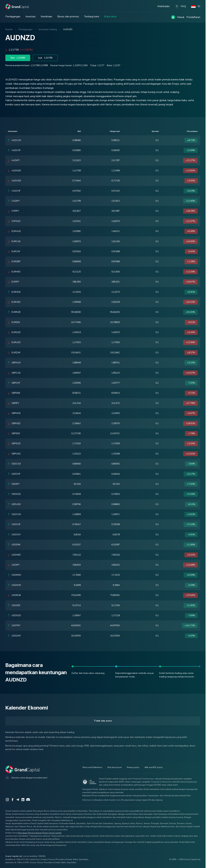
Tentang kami (92, 17)
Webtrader (163, 6)
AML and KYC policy (154, 767)
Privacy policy (133, 767)
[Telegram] (18, 800)
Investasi (31, 17)
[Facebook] (13, 800)
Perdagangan (13, 17)
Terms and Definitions (92, 767)
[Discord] (28, 800)
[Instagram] (7, 800)
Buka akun (110, 17)
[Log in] (173, 17)
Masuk (181, 17)
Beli (18, 58)
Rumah (9, 29)
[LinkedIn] (23, 800)
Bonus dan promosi (68, 17)
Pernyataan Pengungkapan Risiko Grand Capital (39, 833)
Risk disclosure (115, 767)
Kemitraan (46, 17)
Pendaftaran (193, 17)
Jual (45, 58)
